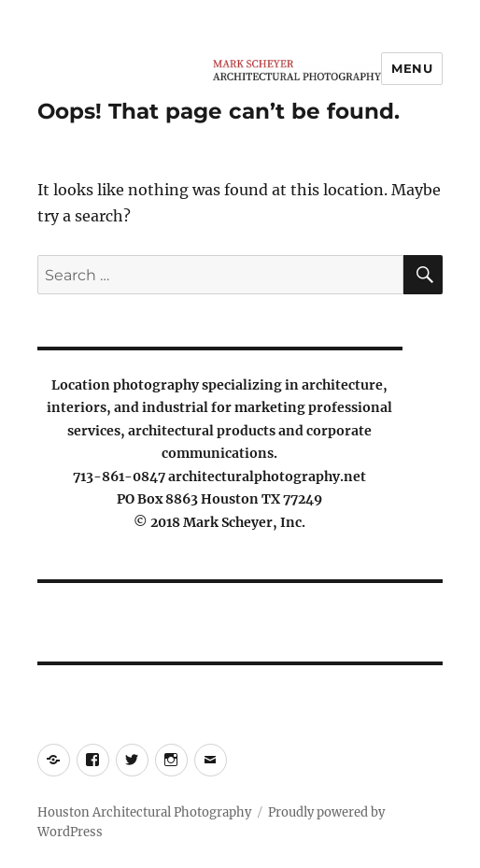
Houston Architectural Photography (144, 812)
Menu (412, 68)
